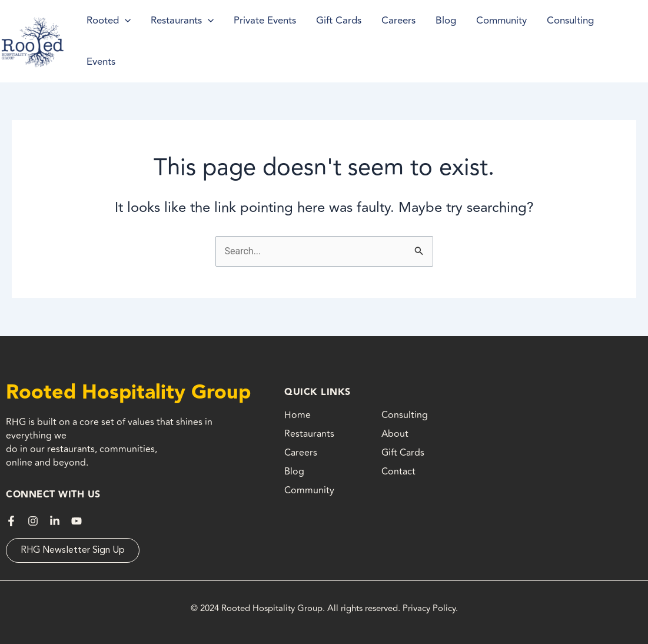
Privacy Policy (429, 608)
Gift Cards (403, 453)
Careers (301, 453)
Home (298, 415)
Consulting (405, 415)
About (395, 434)
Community (309, 490)
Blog (294, 472)
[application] (125, 21)
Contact (398, 472)
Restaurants (309, 434)
